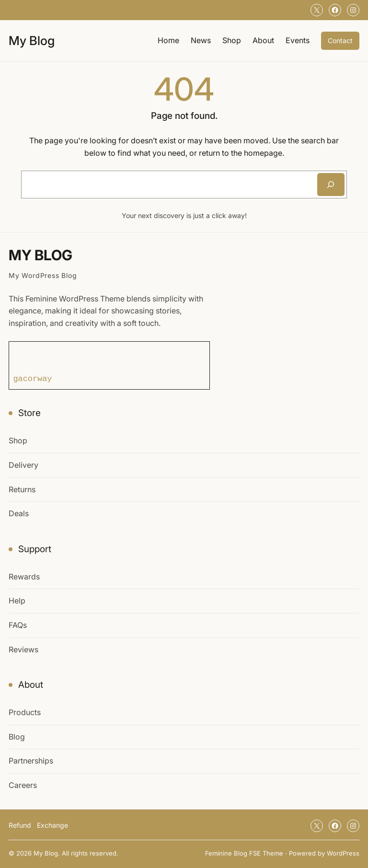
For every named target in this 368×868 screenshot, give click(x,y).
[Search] (331, 185)
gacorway (33, 378)
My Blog (32, 41)
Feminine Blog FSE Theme (244, 853)
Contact (340, 41)
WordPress (343, 853)
